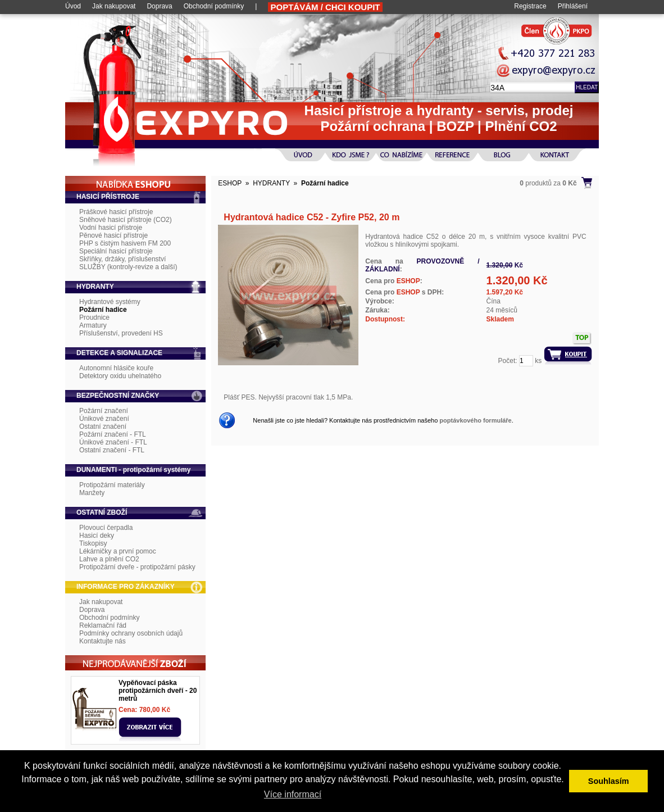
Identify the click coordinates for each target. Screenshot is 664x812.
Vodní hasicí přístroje (111, 228)
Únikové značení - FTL (113, 442)
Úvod (73, 6)
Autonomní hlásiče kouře (116, 368)
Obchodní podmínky (214, 6)
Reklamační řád (103, 625)
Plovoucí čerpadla (106, 528)
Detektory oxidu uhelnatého (120, 376)
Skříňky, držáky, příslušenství (122, 259)
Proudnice (94, 317)
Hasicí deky (97, 536)
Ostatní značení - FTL (112, 450)
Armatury (93, 325)
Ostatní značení (103, 427)
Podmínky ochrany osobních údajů (131, 633)
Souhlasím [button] (609, 781)
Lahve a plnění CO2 (109, 559)
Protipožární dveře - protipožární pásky (137, 567)
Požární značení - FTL (113, 434)
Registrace (530, 6)
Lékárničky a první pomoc (118, 551)
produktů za (548, 183)
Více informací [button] (293, 794)
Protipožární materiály (112, 485)
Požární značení (104, 411)
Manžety (92, 493)
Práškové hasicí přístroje (116, 212)
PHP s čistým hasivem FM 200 (125, 243)
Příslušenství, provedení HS (121, 333)
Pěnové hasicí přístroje (113, 235)
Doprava (159, 6)
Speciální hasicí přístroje (116, 251)
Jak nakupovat (114, 6)
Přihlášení (573, 6)
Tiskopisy (93, 543)
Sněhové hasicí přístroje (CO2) (126, 220)
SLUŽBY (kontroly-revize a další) (128, 267)
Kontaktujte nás (103, 641)
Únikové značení (104, 419)
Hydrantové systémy (110, 302)
